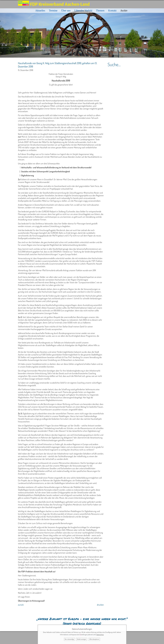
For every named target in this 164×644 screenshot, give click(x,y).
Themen (100, 11)
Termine (53, 11)
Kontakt (112, 11)
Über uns (66, 11)
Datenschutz (100, 635)
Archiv (124, 11)
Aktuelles (40, 11)
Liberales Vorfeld (83, 11)
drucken (100, 605)
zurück (21, 605)
